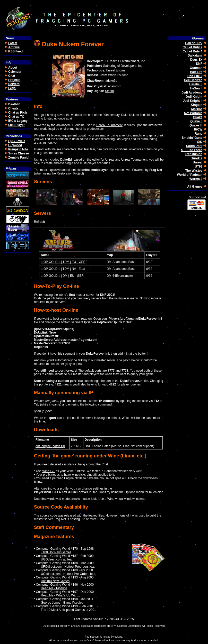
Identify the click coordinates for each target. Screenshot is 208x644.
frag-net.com (92, 637)
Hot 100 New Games (55, 581)
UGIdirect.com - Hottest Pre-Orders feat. (69, 574)
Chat (105, 464)
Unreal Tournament (109, 125)
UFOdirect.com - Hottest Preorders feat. (68, 567)
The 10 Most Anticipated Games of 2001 (68, 610)
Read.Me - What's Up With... (60, 595)
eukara (119, 637)
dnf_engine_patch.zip (50, 446)
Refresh (39, 222)
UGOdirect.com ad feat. (57, 559)
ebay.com (115, 86)
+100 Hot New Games (56, 552)
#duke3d (111, 81)
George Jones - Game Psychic (62, 603)
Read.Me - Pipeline (54, 588)
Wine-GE (49, 471)
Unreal (110, 160)
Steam (110, 91)
